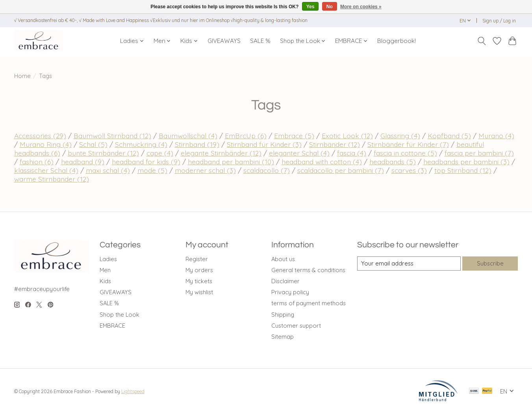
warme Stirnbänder (52, 179)
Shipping (283, 315)
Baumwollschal (188, 136)
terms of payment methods (309, 303)
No (330, 7)
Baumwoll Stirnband (112, 136)
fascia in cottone (405, 153)
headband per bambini (231, 162)
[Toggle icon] (482, 41)
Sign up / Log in (499, 21)
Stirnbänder (335, 144)
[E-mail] (409, 264)
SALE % (260, 41)
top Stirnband (463, 170)
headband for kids (146, 162)
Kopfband (449, 136)
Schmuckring (141, 144)
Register (197, 259)
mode (152, 170)
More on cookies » (361, 7)
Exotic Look (347, 136)
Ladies (108, 259)
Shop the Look (120, 315)
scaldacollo (267, 170)
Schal (93, 144)
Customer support (296, 326)
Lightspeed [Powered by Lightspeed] (133, 391)
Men (105, 270)
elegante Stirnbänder (221, 153)
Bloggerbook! (397, 41)
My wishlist (199, 292)
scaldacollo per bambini (341, 170)
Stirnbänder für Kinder (408, 144)
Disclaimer (285, 281)
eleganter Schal (299, 153)
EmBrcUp (246, 136)
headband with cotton (322, 162)
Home (22, 76)
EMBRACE (112, 326)
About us (283, 259)
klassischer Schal (46, 170)
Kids (105, 281)
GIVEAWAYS (224, 41)
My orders (199, 270)
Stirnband (197, 144)
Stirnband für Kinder (264, 144)
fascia (352, 153)
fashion (37, 162)
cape (160, 153)
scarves (409, 170)
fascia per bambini (479, 153)
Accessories (40, 136)
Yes (310, 7)
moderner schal (205, 170)
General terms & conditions (308, 270)
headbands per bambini (466, 162)
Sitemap (283, 337)
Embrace (294, 136)
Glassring (400, 136)
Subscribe (490, 263)
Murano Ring (46, 144)
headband (83, 162)
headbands (393, 162)
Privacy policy (290, 292)
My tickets (199, 281)
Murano (496, 136)
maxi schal (108, 170)
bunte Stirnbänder (103, 153)
